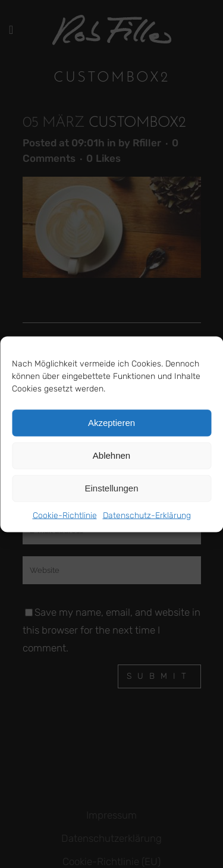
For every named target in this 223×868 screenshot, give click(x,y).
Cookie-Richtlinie (65, 515)
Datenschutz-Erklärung (147, 515)
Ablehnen (111, 455)
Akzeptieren (111, 423)
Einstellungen (111, 488)
